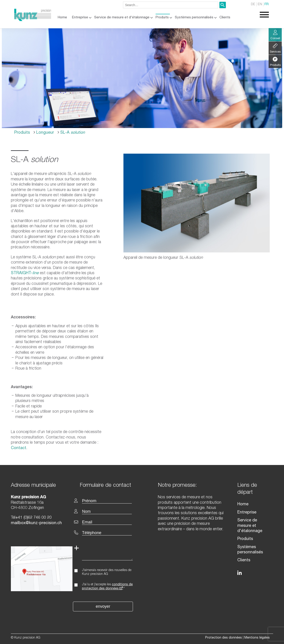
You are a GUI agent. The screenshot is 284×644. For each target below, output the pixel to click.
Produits (162, 18)
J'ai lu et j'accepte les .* (107, 587)
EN (260, 4)
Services (275, 48)
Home (62, 18)
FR (267, 4)
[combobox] (171, 5)
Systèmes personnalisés (194, 18)
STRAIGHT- (25, 273)
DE (253, 4)
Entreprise (80, 18)
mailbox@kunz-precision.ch (36, 523)
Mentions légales (257, 638)
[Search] (223, 5)
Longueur (45, 133)
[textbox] (109, 485)
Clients (225, 18)
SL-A (72, 133)
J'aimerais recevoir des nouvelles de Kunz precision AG (107, 572)
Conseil (275, 35)
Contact (19, 448)
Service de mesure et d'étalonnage (122, 18)
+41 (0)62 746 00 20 (34, 518)
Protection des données (224, 638)
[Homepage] (33, 20)
